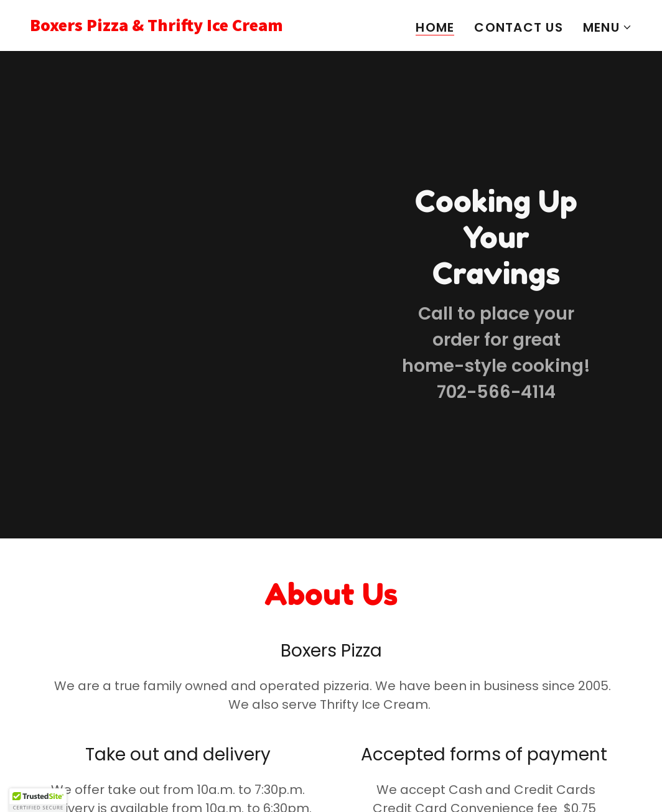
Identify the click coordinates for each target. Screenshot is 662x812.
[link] (175, 27)
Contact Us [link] (519, 27)
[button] (608, 27)
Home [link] (435, 28)
